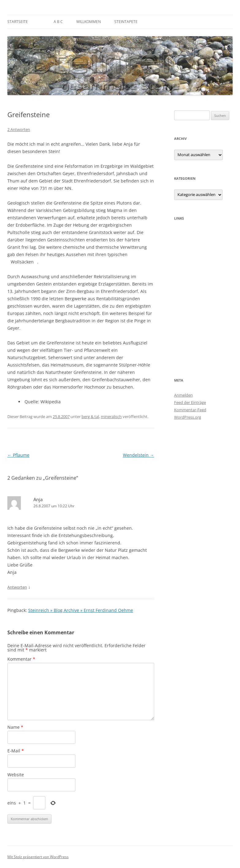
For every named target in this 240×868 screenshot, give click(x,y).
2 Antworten (19, 129)
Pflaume (18, 455)
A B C (58, 22)
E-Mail (16, 751)
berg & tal (90, 417)
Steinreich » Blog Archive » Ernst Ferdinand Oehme (81, 610)
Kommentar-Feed (190, 410)
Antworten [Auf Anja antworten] (17, 587)
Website (16, 775)
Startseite (18, 22)
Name (15, 727)
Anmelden (183, 395)
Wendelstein (139, 455)
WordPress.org (188, 417)
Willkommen (89, 22)
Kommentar (21, 659)
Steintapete (126, 22)
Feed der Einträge (190, 402)
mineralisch (111, 417)
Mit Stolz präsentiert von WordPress (38, 857)
